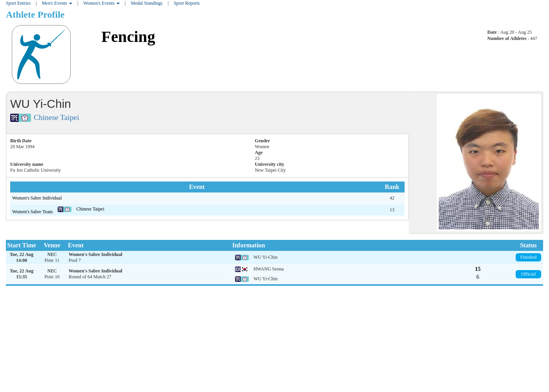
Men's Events (57, 3)
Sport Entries (18, 3)
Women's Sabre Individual (37, 198)
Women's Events (101, 3)
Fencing (128, 37)
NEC (52, 254)
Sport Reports (187, 3)
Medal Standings (147, 3)
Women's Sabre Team (33, 212)
